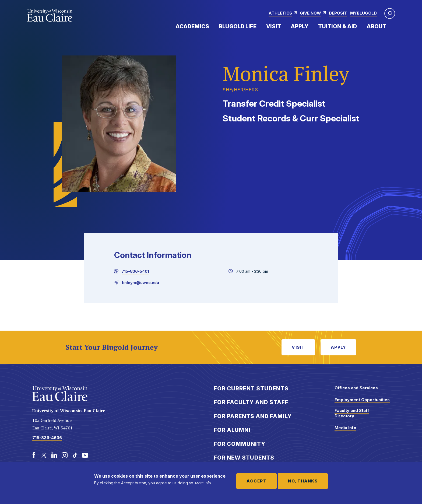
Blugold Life (238, 26)
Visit (274, 26)
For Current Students (251, 388)
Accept (256, 481)
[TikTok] (75, 455)
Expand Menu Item (212, 26)
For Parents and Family (253, 416)
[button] (390, 13)
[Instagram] (65, 455)
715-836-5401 (135, 271)
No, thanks (303, 481)
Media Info (345, 428)
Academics (192, 26)
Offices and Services (356, 388)
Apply (300, 26)
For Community (240, 444)
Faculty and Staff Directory (352, 413)
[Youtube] (85, 455)
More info (203, 483)
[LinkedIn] (54, 455)
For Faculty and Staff (251, 402)
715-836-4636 (47, 438)
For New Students (244, 458)
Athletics (280, 13)
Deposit (338, 13)
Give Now (310, 13)
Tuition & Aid (337, 26)
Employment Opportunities (362, 400)
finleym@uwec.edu (140, 283)
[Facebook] (34, 455)
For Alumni (232, 430)
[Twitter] (44, 455)
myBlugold (363, 13)
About (377, 26)
